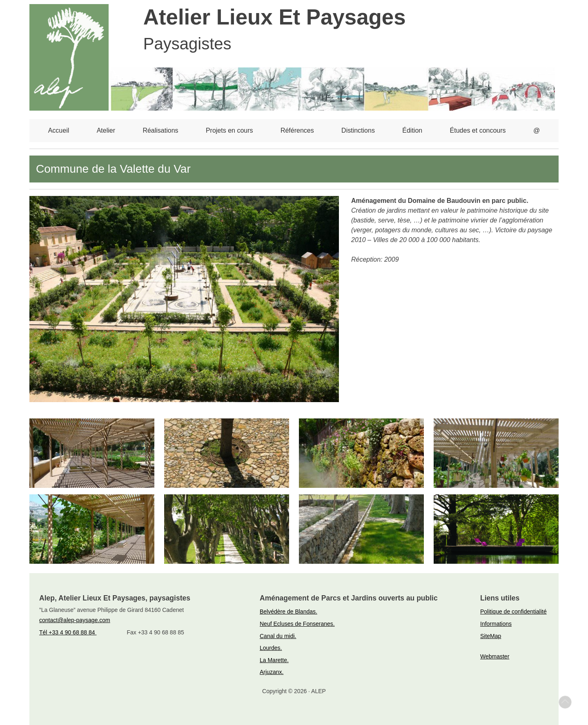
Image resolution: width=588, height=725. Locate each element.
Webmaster (495, 656)
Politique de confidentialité (513, 612)
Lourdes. (271, 648)
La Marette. (274, 660)
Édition (412, 130)
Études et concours (478, 130)
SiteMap (491, 636)
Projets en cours (229, 130)
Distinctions (358, 130)
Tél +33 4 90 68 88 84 (68, 632)
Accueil (59, 130)
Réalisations (160, 130)
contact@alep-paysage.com (75, 620)
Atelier (106, 130)
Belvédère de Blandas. (288, 612)
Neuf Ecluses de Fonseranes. (297, 624)
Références (297, 130)
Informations (496, 624)
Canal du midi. (278, 636)
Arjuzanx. (272, 672)
